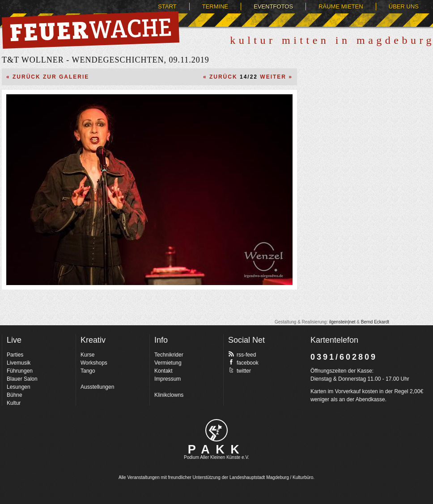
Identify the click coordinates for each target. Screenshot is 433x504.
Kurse (87, 355)
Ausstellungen (97, 387)
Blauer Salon (22, 379)
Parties (15, 355)
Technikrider (169, 355)
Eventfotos (273, 6)
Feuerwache (91, 30)
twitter (240, 370)
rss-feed (242, 354)
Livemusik (19, 363)
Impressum (168, 379)
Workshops (94, 363)
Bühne (15, 395)
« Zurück (220, 77)
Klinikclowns (169, 395)
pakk (216, 430)
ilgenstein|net (342, 322)
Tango (88, 371)
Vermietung (168, 363)
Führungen (20, 371)
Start (167, 6)
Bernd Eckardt (375, 322)
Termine (215, 6)
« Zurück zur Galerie (48, 77)
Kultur (14, 403)
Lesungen (19, 387)
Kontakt (163, 371)
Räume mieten (341, 6)
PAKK (217, 449)
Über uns (404, 6)
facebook (243, 362)
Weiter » (276, 77)
